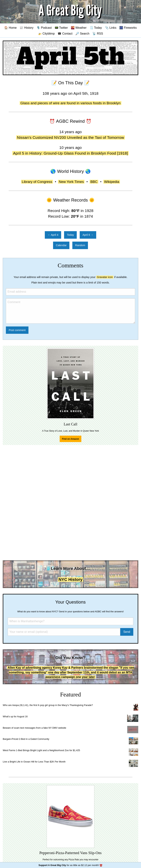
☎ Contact (65, 33)
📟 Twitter (61, 28)
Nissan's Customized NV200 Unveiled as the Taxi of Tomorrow (70, 137)
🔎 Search (82, 33)
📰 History (27, 28)
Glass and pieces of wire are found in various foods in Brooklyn (70, 103)
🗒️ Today (96, 28)
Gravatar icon (105, 277)
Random (80, 245)
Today (70, 235)
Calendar (61, 245)
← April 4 (53, 235)
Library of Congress (37, 182)
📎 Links (111, 28)
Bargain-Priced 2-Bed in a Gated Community (26, 739)
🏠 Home (10, 28)
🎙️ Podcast (44, 28)
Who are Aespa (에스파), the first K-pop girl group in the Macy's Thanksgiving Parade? (48, 705)
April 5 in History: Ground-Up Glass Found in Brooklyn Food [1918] (70, 153)
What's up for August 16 (15, 716)
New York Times (71, 182)
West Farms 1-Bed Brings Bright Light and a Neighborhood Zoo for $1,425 (41, 750)
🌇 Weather (79, 28)
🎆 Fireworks (128, 28)
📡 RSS (98, 33)
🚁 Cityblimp (46, 33)
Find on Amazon (71, 439)
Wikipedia (112, 182)
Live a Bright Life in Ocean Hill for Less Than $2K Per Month (34, 762)
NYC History (71, 579)
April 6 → (88, 235)
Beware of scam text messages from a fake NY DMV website (34, 728)
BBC (94, 182)
